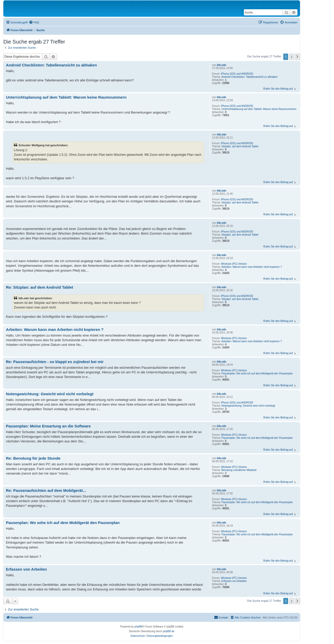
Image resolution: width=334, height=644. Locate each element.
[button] (297, 57)
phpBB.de (169, 631)
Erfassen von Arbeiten (234, 581)
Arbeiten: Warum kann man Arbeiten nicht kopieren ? (252, 267)
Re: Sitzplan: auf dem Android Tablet (40, 287)
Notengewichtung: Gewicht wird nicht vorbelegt (248, 406)
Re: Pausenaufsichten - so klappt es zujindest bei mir (55, 362)
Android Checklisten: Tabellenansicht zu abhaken (250, 77)
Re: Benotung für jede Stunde (33, 458)
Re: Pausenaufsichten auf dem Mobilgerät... (46, 490)
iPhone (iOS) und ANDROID (237, 74)
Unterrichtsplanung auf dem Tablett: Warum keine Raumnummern (259, 109)
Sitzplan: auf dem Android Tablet (240, 146)
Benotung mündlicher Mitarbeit (239, 470)
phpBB (138, 627)
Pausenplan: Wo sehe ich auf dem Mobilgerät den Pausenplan (257, 373)
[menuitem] (34, 22)
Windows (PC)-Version (234, 264)
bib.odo (221, 65)
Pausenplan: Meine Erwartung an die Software (48, 426)
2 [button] (292, 57)
